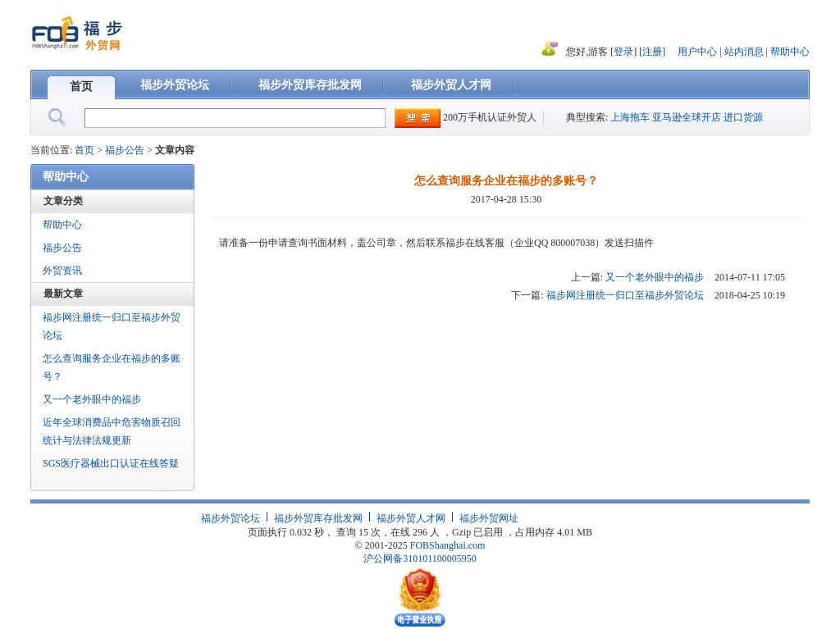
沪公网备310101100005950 (420, 558)
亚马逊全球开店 (687, 117)
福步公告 (125, 150)
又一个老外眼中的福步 (92, 399)
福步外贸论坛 (175, 85)
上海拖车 (630, 117)
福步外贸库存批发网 (310, 85)
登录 (623, 52)
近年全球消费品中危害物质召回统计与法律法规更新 (112, 431)
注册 (652, 52)
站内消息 (745, 52)
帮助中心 (790, 52)
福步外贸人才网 (451, 85)
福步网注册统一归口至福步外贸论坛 (112, 326)
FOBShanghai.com (448, 545)
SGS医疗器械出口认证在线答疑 (111, 463)
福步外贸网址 (489, 518)
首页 (81, 87)
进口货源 (743, 117)
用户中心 (697, 52)
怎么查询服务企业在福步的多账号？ (112, 367)
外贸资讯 (62, 271)
